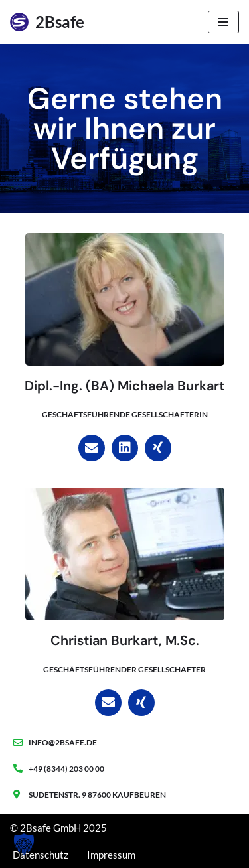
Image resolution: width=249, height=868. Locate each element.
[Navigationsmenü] (223, 22)
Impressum (111, 855)
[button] (24, 844)
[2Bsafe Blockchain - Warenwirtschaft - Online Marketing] (47, 22)
